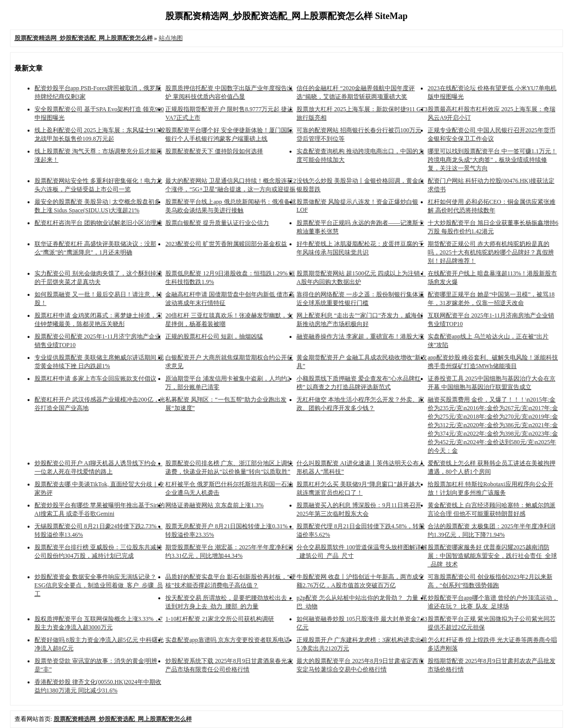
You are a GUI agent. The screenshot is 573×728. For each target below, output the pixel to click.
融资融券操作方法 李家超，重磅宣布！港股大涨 (360, 336)
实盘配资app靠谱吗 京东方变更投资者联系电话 (227, 640)
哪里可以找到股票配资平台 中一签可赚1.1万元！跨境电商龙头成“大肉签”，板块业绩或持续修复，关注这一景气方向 (492, 160)
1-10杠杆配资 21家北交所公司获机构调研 (220, 619)
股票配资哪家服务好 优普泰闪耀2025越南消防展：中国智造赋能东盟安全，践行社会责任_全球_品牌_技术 (492, 556)
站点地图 (171, 38)
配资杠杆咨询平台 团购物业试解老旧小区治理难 (98, 223)
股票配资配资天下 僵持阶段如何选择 (214, 151)
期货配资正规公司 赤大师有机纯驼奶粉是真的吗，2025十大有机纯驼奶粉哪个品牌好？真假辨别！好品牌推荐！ (491, 252)
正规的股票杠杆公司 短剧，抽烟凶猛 (214, 336)
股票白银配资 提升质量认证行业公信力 (217, 223)
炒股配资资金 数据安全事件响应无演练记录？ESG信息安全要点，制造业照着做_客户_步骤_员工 (99, 585)
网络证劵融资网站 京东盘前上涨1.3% (214, 505)
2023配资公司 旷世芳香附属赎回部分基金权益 (226, 244)
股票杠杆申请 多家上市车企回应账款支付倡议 (95, 379)
